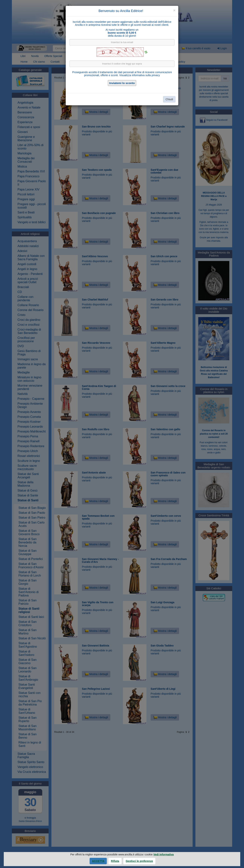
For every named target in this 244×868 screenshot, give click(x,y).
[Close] (174, 10)
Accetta (98, 861)
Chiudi (169, 99)
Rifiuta (115, 861)
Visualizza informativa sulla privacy (140, 75)
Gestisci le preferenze (139, 861)
